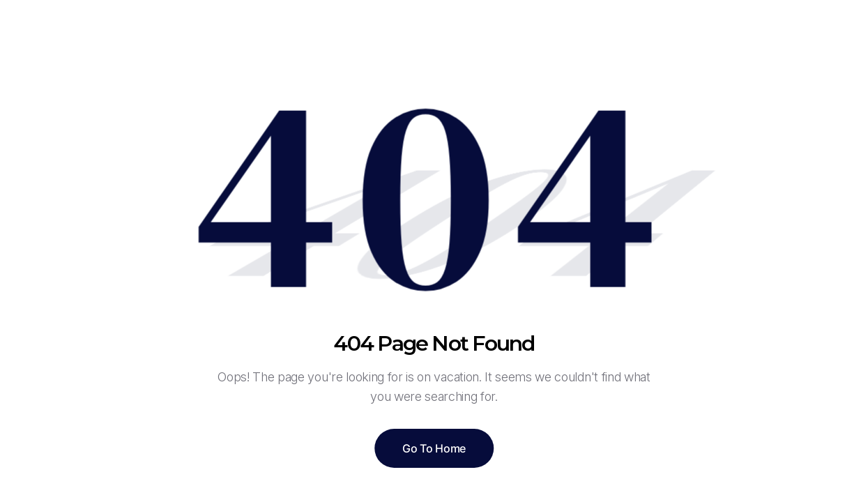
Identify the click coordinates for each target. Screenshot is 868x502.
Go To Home (434, 448)
